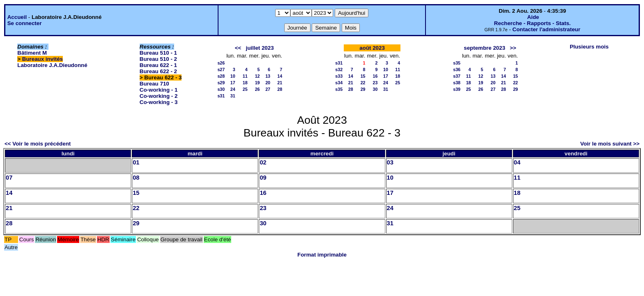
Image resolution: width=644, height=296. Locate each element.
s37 (457, 76)
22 (363, 83)
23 (375, 83)
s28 (221, 76)
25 (245, 89)
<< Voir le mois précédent (38, 144)
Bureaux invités (43, 59)
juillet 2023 (260, 48)
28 (280, 89)
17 (233, 83)
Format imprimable (322, 255)
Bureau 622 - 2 (158, 71)
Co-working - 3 (159, 102)
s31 (221, 96)
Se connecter (25, 23)
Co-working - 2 (159, 96)
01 (136, 162)
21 (280, 83)
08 (136, 178)
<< (238, 48)
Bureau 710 (154, 84)
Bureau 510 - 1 (158, 53)
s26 (221, 63)
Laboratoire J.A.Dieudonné (52, 65)
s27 (221, 69)
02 (263, 162)
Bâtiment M (32, 53)
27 (268, 89)
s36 (457, 69)
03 (390, 162)
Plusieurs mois (589, 47)
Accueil (17, 17)
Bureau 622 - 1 (158, 65)
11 (245, 76)
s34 (339, 83)
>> (513, 48)
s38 (457, 83)
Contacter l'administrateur (546, 29)
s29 (221, 83)
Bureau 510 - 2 (158, 59)
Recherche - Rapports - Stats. (532, 23)
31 (233, 96)
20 (268, 83)
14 (280, 76)
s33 (339, 76)
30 (375, 89)
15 (363, 76)
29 (363, 89)
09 (263, 178)
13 (268, 76)
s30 (221, 89)
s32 (339, 69)
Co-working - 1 (159, 90)
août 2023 (372, 48)
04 (517, 162)
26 (258, 89)
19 (258, 83)
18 (245, 83)
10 (233, 76)
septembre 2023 (484, 48)
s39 (457, 89)
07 (9, 178)
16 (375, 76)
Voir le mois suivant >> (610, 144)
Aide (533, 17)
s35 (339, 89)
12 (258, 76)
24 (233, 89)
